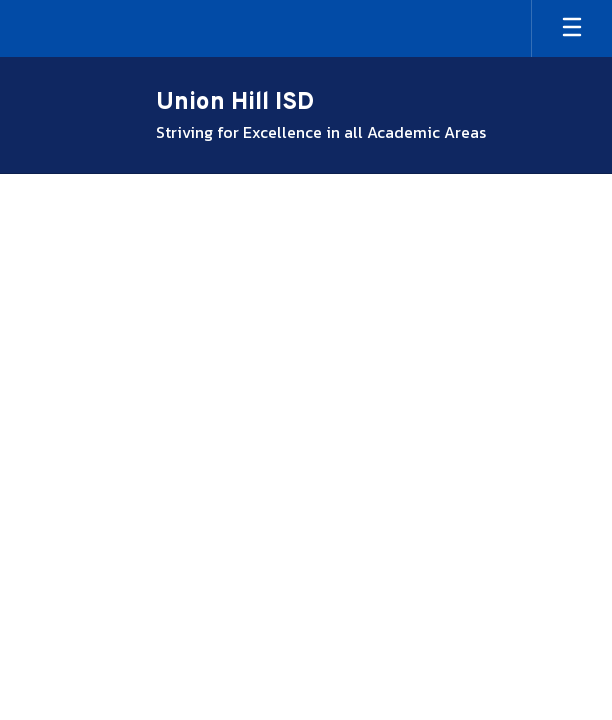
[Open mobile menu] (572, 28)
